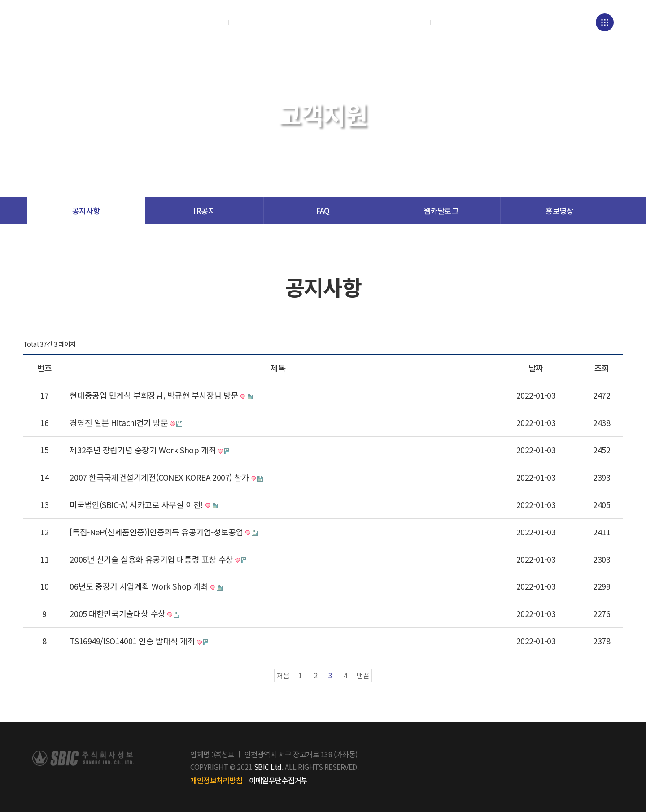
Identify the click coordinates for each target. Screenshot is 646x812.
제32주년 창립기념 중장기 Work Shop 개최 (153, 450)
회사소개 (195, 22)
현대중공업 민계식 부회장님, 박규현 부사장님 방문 (164, 395)
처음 (283, 675)
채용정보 (464, 22)
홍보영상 (559, 211)
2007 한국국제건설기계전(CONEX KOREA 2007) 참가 (169, 478)
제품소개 (262, 22)
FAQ (323, 211)
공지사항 (86, 211)
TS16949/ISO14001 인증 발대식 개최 (142, 641)
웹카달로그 (441, 211)
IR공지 (204, 211)
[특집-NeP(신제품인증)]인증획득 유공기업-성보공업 (166, 532)
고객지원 (397, 22)
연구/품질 (330, 22)
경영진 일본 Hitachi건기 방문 (129, 423)
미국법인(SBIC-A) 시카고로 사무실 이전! (146, 505)
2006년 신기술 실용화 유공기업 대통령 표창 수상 (161, 560)
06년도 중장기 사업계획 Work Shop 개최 (149, 586)
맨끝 (363, 675)
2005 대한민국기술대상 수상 (127, 614)
